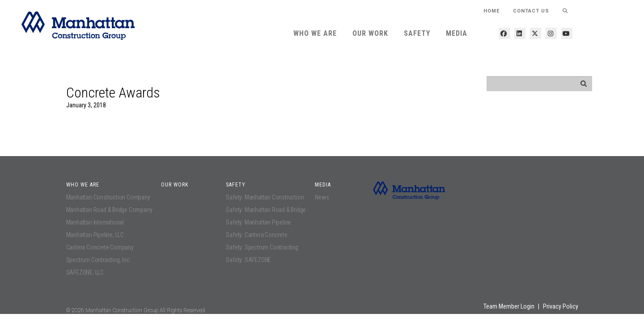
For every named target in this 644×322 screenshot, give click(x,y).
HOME (491, 11)
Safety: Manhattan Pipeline (258, 222)
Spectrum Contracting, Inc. (99, 260)
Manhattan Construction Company (108, 197)
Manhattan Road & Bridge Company (109, 210)
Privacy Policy (561, 306)
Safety (417, 33)
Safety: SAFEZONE (248, 260)
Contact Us (531, 11)
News (322, 197)
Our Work (370, 33)
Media (457, 33)
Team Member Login (509, 306)
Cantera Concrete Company (100, 247)
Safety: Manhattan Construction (265, 197)
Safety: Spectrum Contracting (262, 247)
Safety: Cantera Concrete (256, 235)
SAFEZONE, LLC (85, 272)
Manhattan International (95, 222)
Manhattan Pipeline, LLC (95, 235)
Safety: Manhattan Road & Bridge (266, 210)
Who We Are (315, 33)
